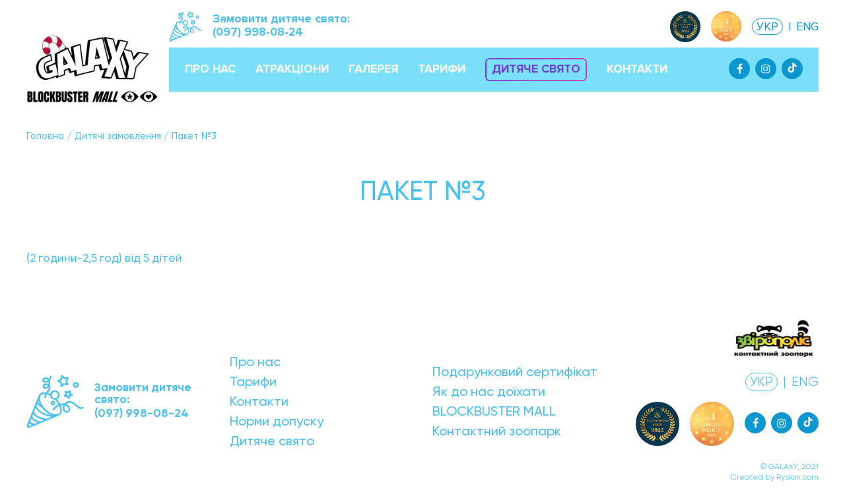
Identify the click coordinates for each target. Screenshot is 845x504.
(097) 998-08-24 (258, 32)
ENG (807, 27)
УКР (767, 27)
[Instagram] (766, 69)
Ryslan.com (797, 477)
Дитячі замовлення (118, 136)
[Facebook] (739, 69)
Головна (45, 136)
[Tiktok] (792, 69)
